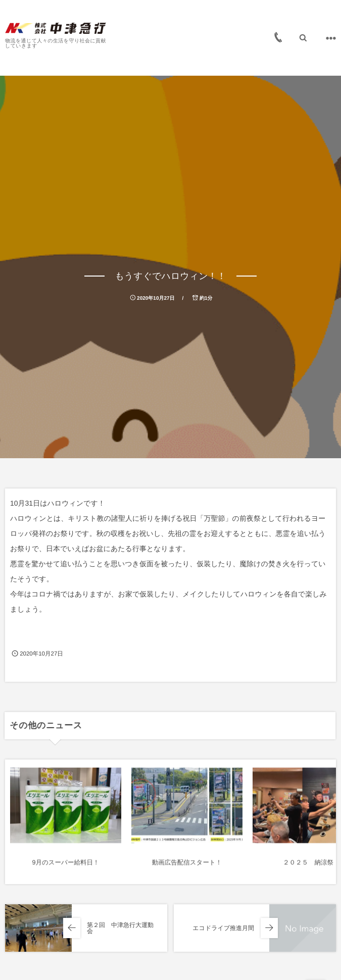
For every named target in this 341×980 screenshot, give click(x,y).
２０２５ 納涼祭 (308, 869)
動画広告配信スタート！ (187, 869)
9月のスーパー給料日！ (66, 869)
